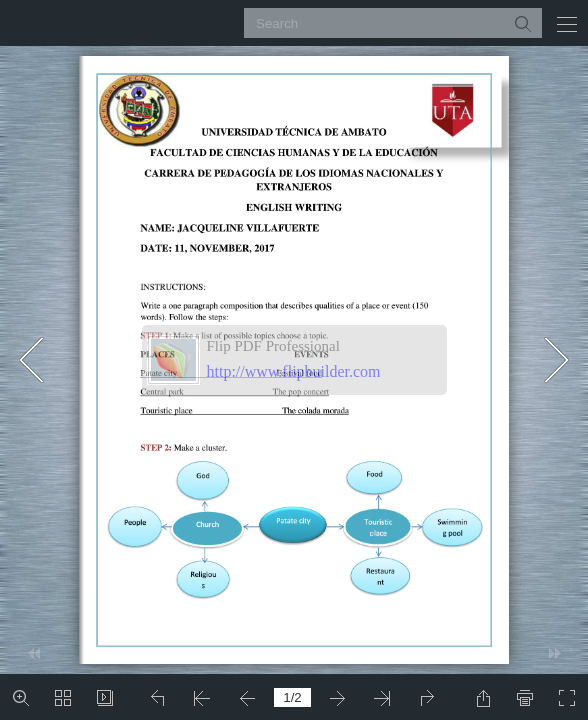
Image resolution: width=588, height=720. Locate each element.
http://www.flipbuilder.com (294, 371)
